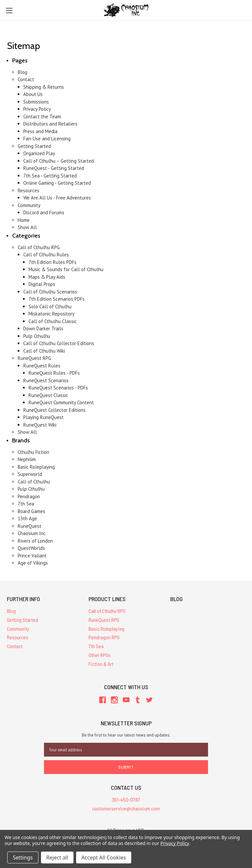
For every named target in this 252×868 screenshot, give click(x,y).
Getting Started (34, 146)
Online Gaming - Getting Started (57, 183)
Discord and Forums (44, 212)
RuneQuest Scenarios (46, 380)
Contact (26, 79)
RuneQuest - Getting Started (54, 168)
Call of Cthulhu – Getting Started (59, 161)
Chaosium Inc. (32, 533)
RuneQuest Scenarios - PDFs (58, 388)
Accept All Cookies (104, 857)
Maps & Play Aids (47, 277)
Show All (27, 227)
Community (29, 205)
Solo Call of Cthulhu (50, 306)
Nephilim (27, 459)
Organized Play (39, 153)
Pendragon (29, 496)
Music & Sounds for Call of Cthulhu (66, 269)
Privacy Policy (37, 109)
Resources (29, 190)
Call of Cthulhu (34, 482)
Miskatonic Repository (52, 314)
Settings (23, 857)
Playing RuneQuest (43, 417)
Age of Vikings (33, 563)
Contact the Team (42, 117)
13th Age (27, 518)
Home (24, 220)
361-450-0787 (126, 799)
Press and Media (40, 131)
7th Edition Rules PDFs (52, 262)
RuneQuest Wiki (40, 425)
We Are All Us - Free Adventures (57, 198)
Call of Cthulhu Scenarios (50, 292)
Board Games (31, 511)
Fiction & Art (101, 664)
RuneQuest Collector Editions (54, 410)
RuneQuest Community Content (61, 402)
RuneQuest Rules (42, 366)
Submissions (36, 102)
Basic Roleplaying (36, 467)
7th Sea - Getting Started (50, 176)
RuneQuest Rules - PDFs (54, 373)
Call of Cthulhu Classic (53, 321)
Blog (22, 72)
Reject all (57, 857)
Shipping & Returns (44, 87)
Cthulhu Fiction (33, 452)
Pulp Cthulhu (37, 336)
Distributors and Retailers (50, 124)
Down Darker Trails (43, 328)
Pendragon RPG (104, 637)
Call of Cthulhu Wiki (44, 351)
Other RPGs (100, 655)
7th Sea (26, 504)
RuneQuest (30, 526)
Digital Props (42, 284)
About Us (33, 94)
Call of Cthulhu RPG (39, 247)
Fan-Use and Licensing (47, 139)
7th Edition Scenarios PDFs (57, 299)
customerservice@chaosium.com (126, 808)
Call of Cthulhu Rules (46, 255)
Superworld (30, 474)
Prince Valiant (32, 556)
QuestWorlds (31, 548)
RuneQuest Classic (48, 395)
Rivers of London (35, 541)
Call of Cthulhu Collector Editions (59, 343)
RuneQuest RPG (34, 358)
